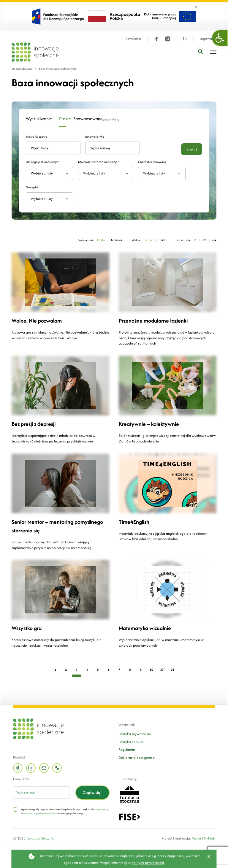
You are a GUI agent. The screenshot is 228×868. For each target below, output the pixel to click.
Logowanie (208, 39)
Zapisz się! (92, 792)
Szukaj (192, 149)
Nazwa (117, 240)
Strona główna (22, 69)
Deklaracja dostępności (137, 757)
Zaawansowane (82, 119)
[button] (220, 38)
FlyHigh (209, 838)
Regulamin (127, 749)
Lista (163, 240)
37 (162, 670)
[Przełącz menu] (213, 52)
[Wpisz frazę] (201, 52)
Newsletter (133, 39)
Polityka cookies (131, 742)
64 (214, 240)
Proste (63, 119)
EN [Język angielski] (185, 39)
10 (151, 670)
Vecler (197, 838)
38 (173, 670)
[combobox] (50, 173)
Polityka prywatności (135, 734)
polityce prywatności (148, 863)
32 (204, 240)
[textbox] (47, 173)
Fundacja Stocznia (40, 838)
